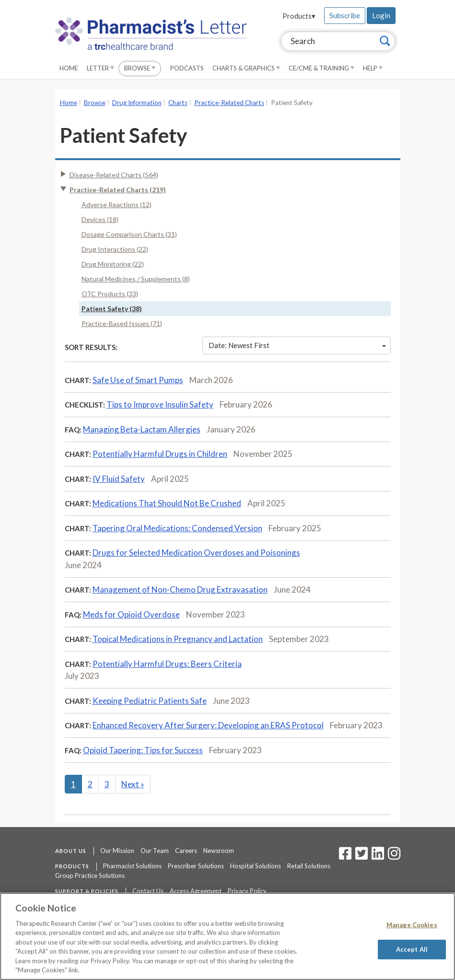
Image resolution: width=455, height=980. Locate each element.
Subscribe (345, 15)
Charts (178, 103)
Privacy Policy (247, 891)
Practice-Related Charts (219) (118, 190)
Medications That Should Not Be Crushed (167, 503)
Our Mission (117, 851)
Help (373, 68)
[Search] (385, 41)
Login (381, 15)
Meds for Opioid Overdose (131, 614)
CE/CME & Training (321, 68)
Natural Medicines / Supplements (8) (136, 279)
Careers (186, 851)
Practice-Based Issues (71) (122, 323)
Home (69, 68)
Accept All (412, 949)
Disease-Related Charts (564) (114, 175)
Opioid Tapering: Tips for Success (143, 750)
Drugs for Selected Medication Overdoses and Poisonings (196, 553)
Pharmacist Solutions (132, 866)
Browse (140, 68)
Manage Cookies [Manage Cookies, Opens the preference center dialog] (412, 925)
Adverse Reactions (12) (117, 204)
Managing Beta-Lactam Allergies (142, 429)
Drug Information (137, 103)
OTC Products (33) (110, 294)
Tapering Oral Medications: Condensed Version (177, 528)
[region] (227, 936)
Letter (100, 68)
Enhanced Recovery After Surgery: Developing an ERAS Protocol (208, 725)
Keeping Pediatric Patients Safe (150, 701)
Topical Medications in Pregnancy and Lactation (178, 639)
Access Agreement (196, 891)
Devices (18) (100, 219)
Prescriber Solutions (196, 866)
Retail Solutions (309, 866)
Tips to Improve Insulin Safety (160, 404)
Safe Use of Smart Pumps (138, 380)
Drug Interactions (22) (115, 249)
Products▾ (299, 16)
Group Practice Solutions (90, 875)
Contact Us (148, 891)
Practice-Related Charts (229, 103)
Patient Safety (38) (112, 309)
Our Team (155, 851)
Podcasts (187, 68)
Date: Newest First (297, 345)
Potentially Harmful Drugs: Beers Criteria (167, 664)
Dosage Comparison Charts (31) (129, 234)
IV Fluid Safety (119, 479)
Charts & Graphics (246, 68)
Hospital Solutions (256, 866)
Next (133, 784)
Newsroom (219, 851)
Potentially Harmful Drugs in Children (160, 454)
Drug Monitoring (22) (113, 264)
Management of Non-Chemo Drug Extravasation (180, 589)
